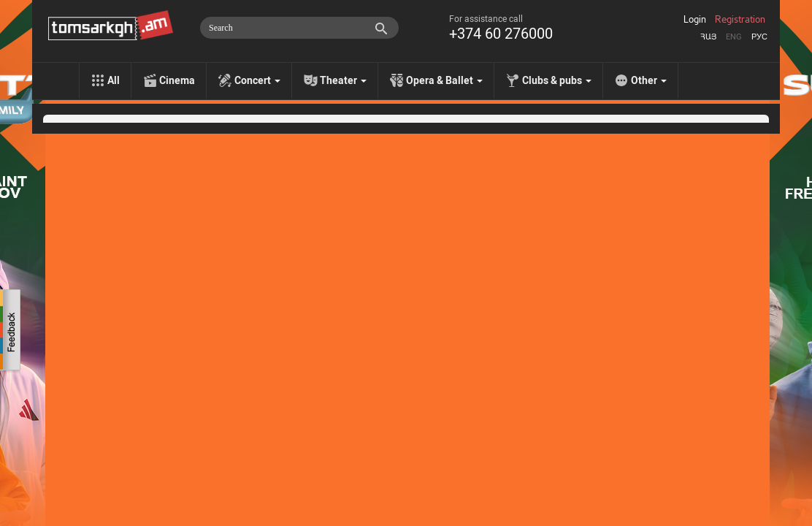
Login (695, 20)
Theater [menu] (343, 80)
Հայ (708, 37)
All (114, 80)
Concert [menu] (257, 80)
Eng (734, 37)
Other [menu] (649, 80)
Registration (740, 20)
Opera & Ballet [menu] (444, 80)
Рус (759, 37)
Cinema (177, 80)
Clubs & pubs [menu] (557, 80)
